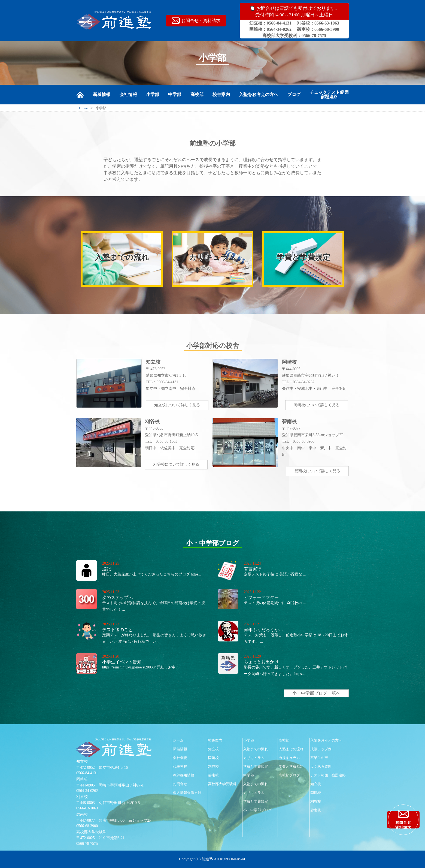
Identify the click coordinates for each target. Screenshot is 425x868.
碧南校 (213, 775)
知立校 (213, 749)
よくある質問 (321, 766)
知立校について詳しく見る (177, 405)
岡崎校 (213, 758)
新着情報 (102, 95)
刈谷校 (213, 766)
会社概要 (180, 758)
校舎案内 (221, 95)
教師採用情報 (184, 775)
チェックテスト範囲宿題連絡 (329, 95)
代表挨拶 (180, 766)
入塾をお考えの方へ (259, 95)
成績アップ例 (321, 749)
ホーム (178, 740)
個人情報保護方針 (187, 793)
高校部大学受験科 (222, 784)
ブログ (294, 95)
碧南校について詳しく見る (317, 471)
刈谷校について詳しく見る (176, 464)
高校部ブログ (289, 775)
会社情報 (128, 95)
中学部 (175, 95)
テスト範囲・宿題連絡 (328, 775)
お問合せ (180, 784)
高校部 (197, 95)
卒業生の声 (319, 758)
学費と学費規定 (256, 766)
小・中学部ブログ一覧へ (316, 693)
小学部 (153, 95)
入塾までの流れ (256, 749)
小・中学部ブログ (257, 810)
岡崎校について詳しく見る (317, 405)
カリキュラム (254, 758)
